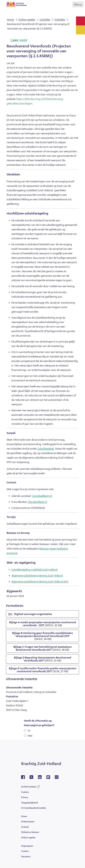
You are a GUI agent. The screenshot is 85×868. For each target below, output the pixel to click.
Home (24, 816)
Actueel (25, 827)
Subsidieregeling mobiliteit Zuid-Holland (34, 569)
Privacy (25, 797)
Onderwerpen (28, 821)
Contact (25, 851)
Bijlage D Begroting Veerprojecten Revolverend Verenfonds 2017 (43, 659)
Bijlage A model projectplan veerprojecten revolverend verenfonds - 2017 (43, 624)
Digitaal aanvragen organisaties (30, 614)
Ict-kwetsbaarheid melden (34, 808)
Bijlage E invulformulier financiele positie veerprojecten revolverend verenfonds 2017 (43, 670)
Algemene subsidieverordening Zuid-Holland (37, 575)
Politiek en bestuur (30, 832)
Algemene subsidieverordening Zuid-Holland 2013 (40, 581)
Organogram (27, 846)
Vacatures (26, 856)
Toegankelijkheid (29, 802)
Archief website (29, 786)
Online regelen (28, 837)
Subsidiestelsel (46, 449)
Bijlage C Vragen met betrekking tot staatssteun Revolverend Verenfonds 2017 (43, 648)
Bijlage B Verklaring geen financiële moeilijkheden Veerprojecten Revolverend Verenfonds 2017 (42, 636)
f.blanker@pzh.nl (37, 502)
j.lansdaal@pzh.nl (42, 496)
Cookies (25, 792)
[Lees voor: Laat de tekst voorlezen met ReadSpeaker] (17, 40)
